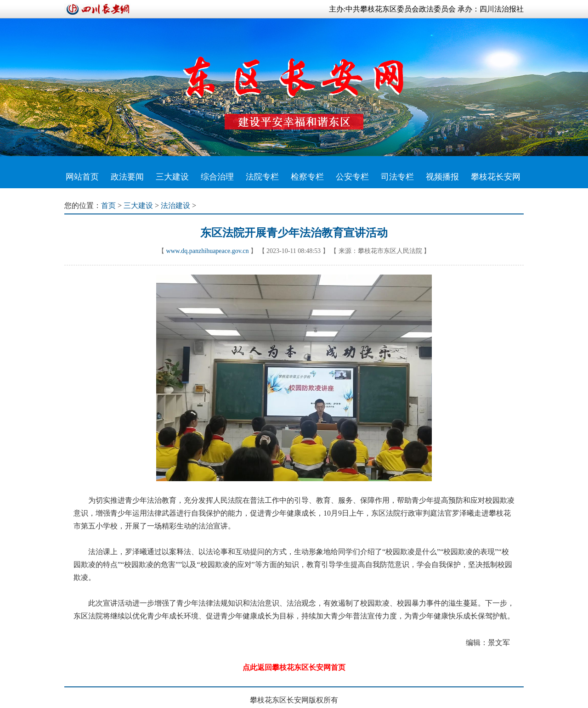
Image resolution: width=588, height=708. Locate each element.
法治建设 (175, 205)
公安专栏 (352, 177)
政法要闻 (127, 177)
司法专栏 (397, 177)
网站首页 (82, 177)
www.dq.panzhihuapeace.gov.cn (207, 251)
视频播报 (442, 177)
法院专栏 (262, 177)
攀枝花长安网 (496, 177)
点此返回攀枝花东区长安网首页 (294, 667)
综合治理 (217, 177)
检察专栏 (307, 177)
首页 (108, 205)
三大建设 (172, 177)
